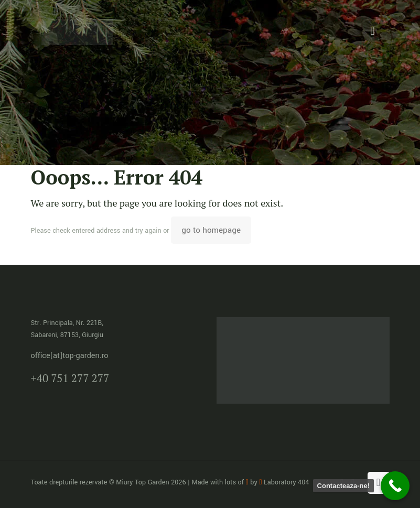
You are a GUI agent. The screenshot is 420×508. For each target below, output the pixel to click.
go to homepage (211, 230)
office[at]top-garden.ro (70, 356)
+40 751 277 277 (70, 378)
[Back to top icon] (379, 483)
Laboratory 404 (284, 482)
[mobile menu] (373, 31)
